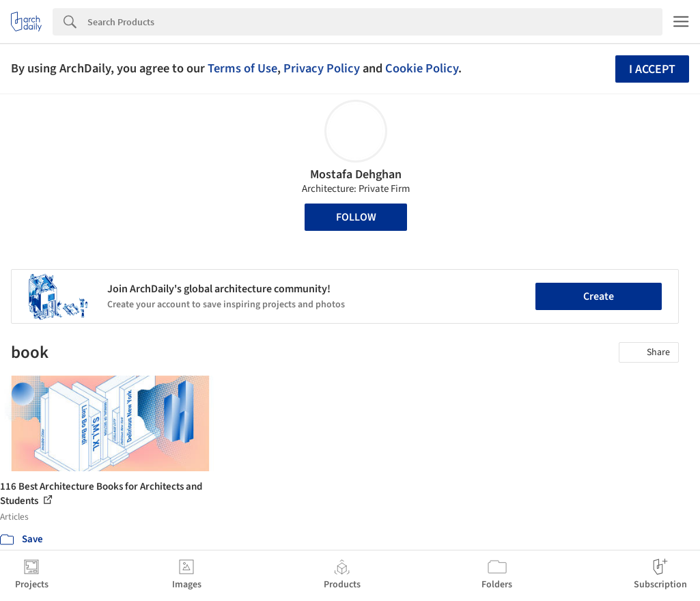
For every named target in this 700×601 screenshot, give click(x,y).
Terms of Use (242, 68)
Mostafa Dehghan (356, 174)
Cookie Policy (422, 68)
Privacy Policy (322, 68)
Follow (356, 217)
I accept (652, 69)
